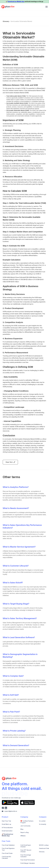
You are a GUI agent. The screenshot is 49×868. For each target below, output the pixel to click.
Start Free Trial (6, 821)
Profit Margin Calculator (28, 863)
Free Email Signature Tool (8, 849)
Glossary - (6, 21)
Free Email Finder (7, 853)
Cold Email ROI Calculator (6, 857)
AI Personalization (7, 828)
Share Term (9, 462)
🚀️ (8, 835)
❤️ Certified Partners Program (27, 822)
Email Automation (7, 831)
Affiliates (23, 836)
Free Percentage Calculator (26, 856)
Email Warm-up (6, 824)
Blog (22, 829)
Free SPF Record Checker (26, 851)
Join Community (25, 826)
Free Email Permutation (28, 860)
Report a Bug (24, 832)
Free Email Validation (8, 845)
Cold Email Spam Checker (26, 846)
